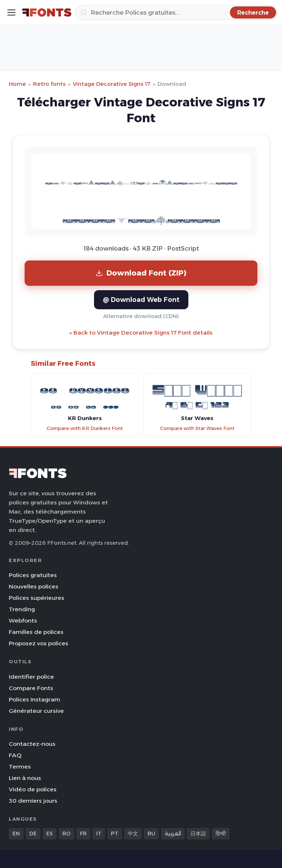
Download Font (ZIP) (141, 273)
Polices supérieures (37, 598)
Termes (20, 767)
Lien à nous (25, 778)
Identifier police (31, 677)
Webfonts (23, 621)
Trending (22, 609)
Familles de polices (36, 632)
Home (17, 84)
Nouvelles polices (34, 586)
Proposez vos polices (39, 643)
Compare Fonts (31, 688)
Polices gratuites (33, 575)
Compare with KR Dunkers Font (85, 428)
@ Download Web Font (141, 300)
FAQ (15, 755)
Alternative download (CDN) (141, 316)
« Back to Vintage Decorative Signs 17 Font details (141, 333)
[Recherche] (176, 12)
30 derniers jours (33, 801)
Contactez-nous (32, 744)
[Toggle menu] (11, 12)
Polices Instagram (35, 699)
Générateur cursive (36, 711)
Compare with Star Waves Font (197, 428)
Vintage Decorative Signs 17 (112, 84)
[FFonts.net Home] (47, 12)
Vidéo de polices (33, 789)
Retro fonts (49, 84)
